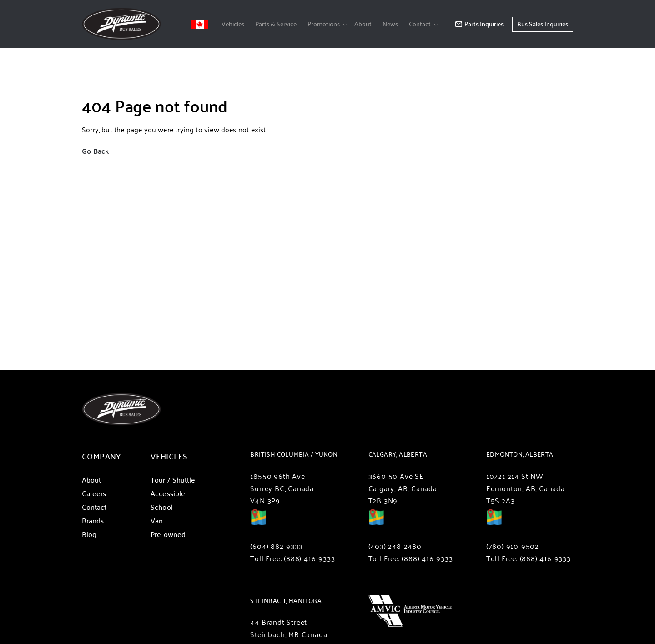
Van (157, 521)
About (363, 24)
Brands (93, 521)
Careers (94, 493)
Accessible (168, 493)
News (390, 24)
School (161, 507)
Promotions (324, 24)
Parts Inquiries (479, 24)
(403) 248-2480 (395, 546)
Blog (89, 534)
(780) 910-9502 (513, 546)
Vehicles (233, 24)
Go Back (95, 151)
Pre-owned (168, 534)
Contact (420, 24)
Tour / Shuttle (173, 480)
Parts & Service (276, 24)
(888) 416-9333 (309, 558)
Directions (258, 523)
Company (101, 456)
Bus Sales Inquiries (543, 24)
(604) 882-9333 (276, 546)
